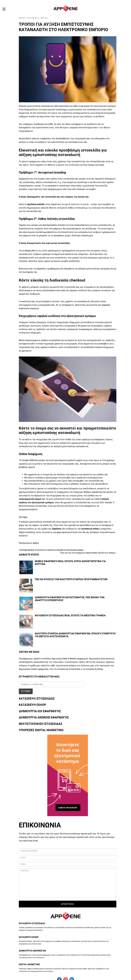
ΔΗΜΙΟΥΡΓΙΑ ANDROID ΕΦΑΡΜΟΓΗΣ (44, 717)
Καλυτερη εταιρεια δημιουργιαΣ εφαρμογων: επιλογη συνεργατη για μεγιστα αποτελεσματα (75, 635)
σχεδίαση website (36, 204)
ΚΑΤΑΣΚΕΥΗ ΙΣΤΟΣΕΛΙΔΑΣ (37, 699)
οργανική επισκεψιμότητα (90, 478)
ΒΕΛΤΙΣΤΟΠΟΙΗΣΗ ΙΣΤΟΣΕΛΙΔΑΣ (41, 724)
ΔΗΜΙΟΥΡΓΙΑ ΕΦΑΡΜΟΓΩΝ (32, 951)
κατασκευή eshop (90, 529)
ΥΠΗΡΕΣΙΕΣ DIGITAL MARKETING (41, 730)
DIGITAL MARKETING (29, 964)
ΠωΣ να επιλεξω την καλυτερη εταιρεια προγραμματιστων (71, 579)
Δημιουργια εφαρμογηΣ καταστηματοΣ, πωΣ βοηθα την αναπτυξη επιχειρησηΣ (70, 599)
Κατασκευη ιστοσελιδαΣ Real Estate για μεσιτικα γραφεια (70, 615)
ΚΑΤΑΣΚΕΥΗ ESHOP (32, 705)
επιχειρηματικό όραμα (30, 499)
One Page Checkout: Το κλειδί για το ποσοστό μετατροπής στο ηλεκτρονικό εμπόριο (52, 550)
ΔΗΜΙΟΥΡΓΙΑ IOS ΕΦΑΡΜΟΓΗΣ (40, 711)
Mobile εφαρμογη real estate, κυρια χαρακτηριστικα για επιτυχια (70, 563)
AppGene (57, 529)
